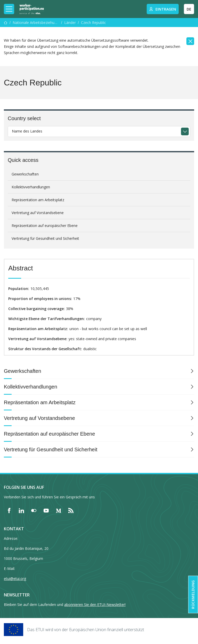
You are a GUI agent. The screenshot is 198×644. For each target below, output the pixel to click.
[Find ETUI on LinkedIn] (21, 510)
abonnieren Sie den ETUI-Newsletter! (95, 605)
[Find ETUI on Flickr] (34, 510)
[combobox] (99, 131)
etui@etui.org (15, 579)
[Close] (190, 41)
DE (189, 9)
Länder (70, 23)
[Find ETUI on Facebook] (9, 510)
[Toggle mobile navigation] (9, 9)
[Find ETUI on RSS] (71, 510)
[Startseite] (6, 23)
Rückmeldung (193, 595)
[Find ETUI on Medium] (59, 510)
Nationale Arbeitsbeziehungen (36, 23)
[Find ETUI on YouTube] (46, 510)
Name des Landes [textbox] (27, 131)
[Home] (32, 9)
